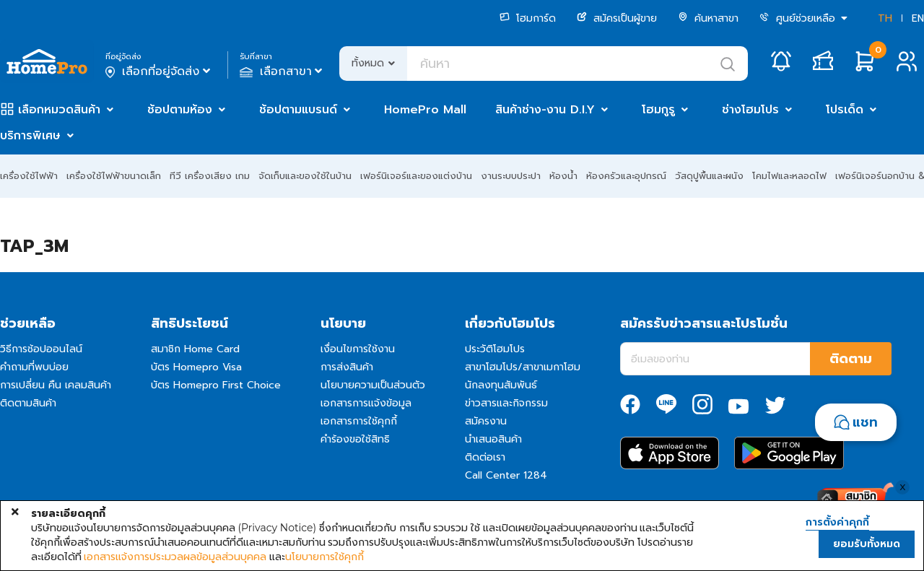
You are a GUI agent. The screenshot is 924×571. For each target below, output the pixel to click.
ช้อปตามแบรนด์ (298, 110)
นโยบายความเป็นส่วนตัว (373, 385)
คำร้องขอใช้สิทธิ (355, 439)
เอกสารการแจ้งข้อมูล (366, 403)
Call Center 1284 (506, 475)
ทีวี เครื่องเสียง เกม (210, 176)
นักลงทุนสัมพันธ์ (501, 385)
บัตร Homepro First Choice (216, 385)
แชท (865, 422)
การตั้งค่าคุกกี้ (837, 523)
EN (918, 18)
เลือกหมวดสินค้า (59, 110)
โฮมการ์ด (528, 18)
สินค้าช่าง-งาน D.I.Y (545, 110)
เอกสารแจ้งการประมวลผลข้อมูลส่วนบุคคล (175, 557)
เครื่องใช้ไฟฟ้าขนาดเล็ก (114, 176)
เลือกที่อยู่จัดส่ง (159, 71)
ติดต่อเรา (485, 457)
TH (885, 18)
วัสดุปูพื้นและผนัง (709, 176)
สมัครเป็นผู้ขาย (617, 18)
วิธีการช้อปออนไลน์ (41, 349)
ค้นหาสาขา (708, 18)
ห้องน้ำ (563, 176)
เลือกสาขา (283, 71)
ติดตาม (851, 359)
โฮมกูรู (658, 110)
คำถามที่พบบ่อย (34, 367)
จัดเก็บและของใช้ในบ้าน (305, 176)
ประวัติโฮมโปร (495, 349)
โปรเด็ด (845, 110)
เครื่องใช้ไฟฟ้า (29, 176)
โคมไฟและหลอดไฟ (789, 176)
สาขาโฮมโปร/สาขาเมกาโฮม (523, 367)
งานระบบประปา (511, 176)
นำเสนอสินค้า (493, 439)
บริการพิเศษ (30, 136)
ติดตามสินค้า (28, 403)
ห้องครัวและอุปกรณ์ (626, 176)
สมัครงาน (486, 421)
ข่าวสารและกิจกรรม (506, 403)
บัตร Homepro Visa (196, 367)
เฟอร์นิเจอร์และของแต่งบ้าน (416, 176)
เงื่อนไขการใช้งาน (358, 349)
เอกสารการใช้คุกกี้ (359, 421)
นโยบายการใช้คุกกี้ (324, 557)
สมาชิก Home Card (195, 349)
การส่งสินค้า (347, 367)
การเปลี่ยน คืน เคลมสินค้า (56, 385)
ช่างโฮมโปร (750, 110)
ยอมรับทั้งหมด (867, 544)
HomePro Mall (425, 110)
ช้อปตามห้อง (180, 110)
